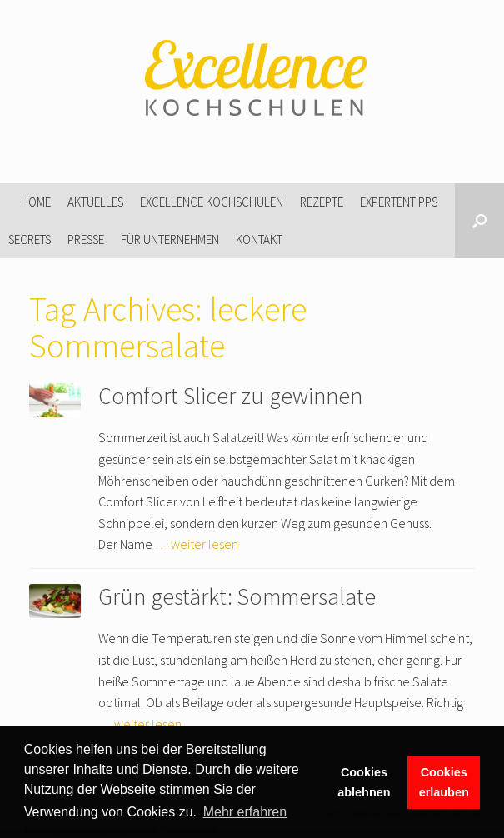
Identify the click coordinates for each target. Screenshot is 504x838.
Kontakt (259, 239)
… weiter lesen (197, 544)
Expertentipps (399, 202)
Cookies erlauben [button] (444, 782)
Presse (86, 239)
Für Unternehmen (170, 239)
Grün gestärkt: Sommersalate (237, 596)
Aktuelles (95, 202)
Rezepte (322, 202)
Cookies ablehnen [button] (364, 782)
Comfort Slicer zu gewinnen (230, 396)
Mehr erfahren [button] (245, 812)
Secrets (30, 239)
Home (36, 202)
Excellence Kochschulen (212, 202)
